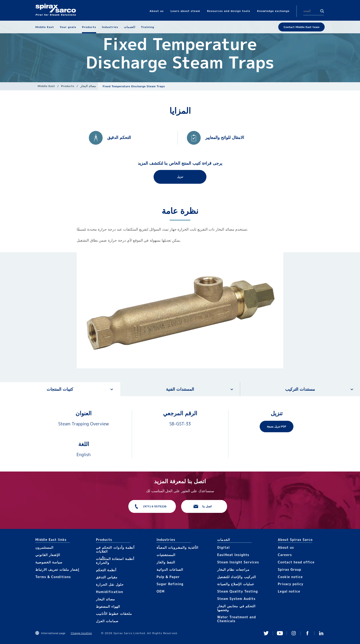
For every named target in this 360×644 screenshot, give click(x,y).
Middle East (46, 86)
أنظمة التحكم (106, 570)
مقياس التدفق (107, 577)
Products (68, 86)
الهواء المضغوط (108, 606)
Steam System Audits (236, 599)
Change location (81, 633)
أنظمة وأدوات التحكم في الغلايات (115, 549)
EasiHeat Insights (233, 555)
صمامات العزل (107, 621)
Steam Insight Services (238, 562)
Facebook (307, 633)
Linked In (321, 633)
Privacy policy (291, 584)
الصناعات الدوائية (170, 569)
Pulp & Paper (168, 577)
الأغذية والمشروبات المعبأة (177, 547)
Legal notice (289, 591)
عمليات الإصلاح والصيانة (236, 584)
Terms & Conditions (53, 577)
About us (286, 547)
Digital (224, 547)
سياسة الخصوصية (49, 562)
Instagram (294, 633)
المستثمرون (44, 547)
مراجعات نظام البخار (233, 569)
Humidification (110, 592)
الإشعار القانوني (48, 555)
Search (322, 11)
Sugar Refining (170, 584)
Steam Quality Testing (238, 591)
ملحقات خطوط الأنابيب (114, 614)
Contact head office (296, 562)
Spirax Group (290, 569)
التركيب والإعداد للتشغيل (237, 577)
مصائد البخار (88, 86)
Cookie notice (290, 577)
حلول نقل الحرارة (110, 584)
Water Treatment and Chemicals (237, 619)
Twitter (266, 633)
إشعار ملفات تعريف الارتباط (57, 569)
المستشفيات (166, 555)
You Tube (280, 633)
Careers (285, 555)
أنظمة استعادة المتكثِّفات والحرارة (115, 561)
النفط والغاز (166, 562)
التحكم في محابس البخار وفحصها (236, 608)
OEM (161, 591)
